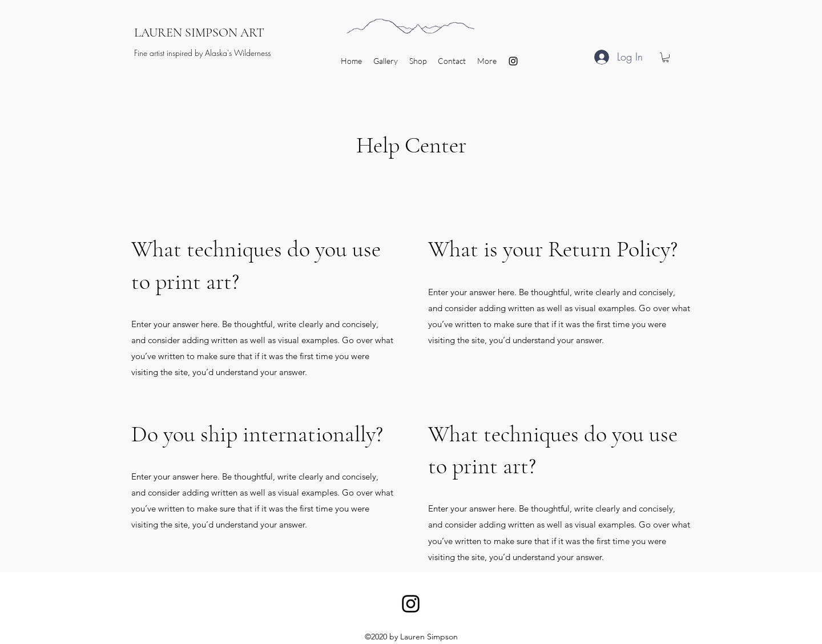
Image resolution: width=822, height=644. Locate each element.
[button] (666, 57)
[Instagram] (513, 61)
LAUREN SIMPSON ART (199, 33)
